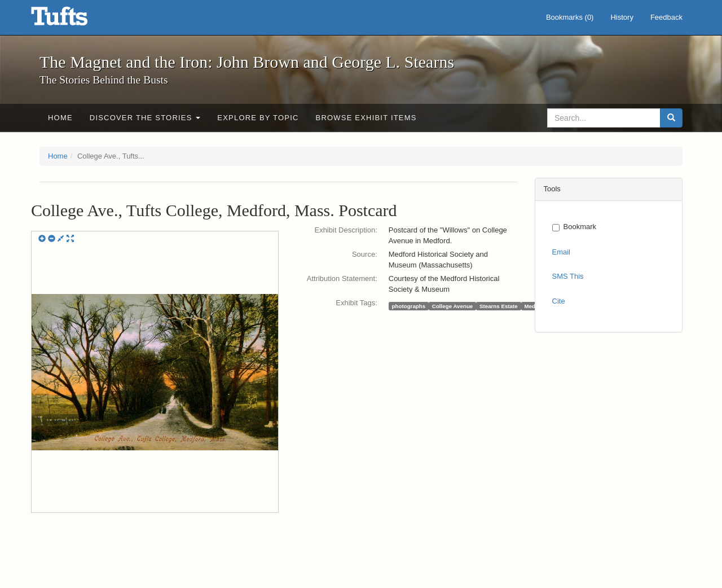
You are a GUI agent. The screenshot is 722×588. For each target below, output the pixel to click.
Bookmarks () (570, 17)
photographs (409, 306)
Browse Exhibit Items (366, 118)
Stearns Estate (499, 306)
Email (562, 252)
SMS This (568, 276)
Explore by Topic (258, 118)
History (622, 17)
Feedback (666, 17)
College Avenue (452, 306)
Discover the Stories (145, 118)
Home (60, 118)
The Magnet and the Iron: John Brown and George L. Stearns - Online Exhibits (73, 20)
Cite (559, 301)
